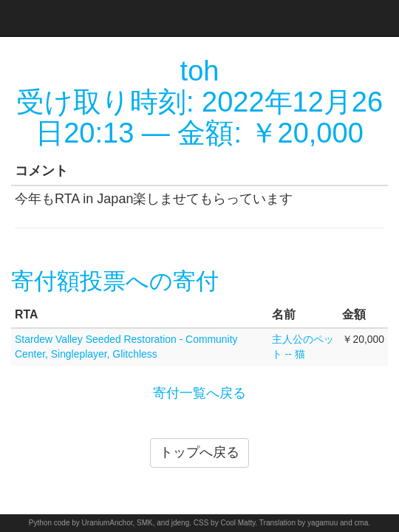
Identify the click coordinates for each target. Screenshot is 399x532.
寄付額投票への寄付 (115, 281)
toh (200, 71)
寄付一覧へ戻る (199, 393)
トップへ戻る (199, 452)
